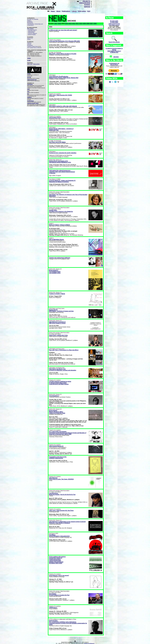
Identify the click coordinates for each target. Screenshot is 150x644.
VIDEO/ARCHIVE (85, 3)
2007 (91, 24)
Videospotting (31, 32)
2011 (77, 24)
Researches (30, 23)
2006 (95, 24)
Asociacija (30, 84)
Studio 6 (29, 20)
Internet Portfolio (32, 35)
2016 (59, 24)
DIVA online (82, 11)
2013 (70, 24)
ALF (28, 91)
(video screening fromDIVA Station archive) (114, 23)
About (58, 11)
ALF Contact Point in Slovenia (34, 48)
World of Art (30, 38)
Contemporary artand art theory (114, 64)
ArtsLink (29, 44)
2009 (84, 24)
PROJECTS (86, 1)
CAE (28, 89)
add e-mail (30, 64)
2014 (67, 24)
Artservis (29, 43)
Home (53, 11)
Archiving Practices (32, 30)
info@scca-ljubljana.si (89, 643)
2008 (88, 24)
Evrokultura (30, 45)
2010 (81, 24)
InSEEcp (29, 97)
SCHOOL (87, 5)
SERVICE (87, 7)
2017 (56, 24)
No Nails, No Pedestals (33, 19)
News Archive (36, 64)
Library (74, 11)
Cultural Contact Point (32, 46)
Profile (29, 60)
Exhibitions (30, 22)
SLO (89, 11)
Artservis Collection (32, 33)
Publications (66, 11)
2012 (74, 24)
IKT (28, 94)
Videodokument (32, 31)
